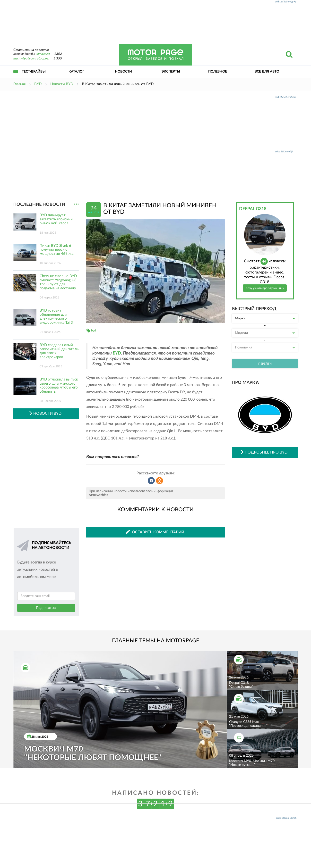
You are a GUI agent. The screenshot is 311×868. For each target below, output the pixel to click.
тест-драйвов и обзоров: (31, 59)
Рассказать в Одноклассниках (160, 481)
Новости (123, 72)
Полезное (218, 72)
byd (94, 331)
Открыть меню (16, 77)
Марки (265, 318)
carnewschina (99, 495)
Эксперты (171, 72)
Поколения (265, 347)
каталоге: (43, 54)
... (76, 204)
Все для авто (267, 72)
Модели (265, 333)
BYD (117, 353)
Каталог (76, 72)
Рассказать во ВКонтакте (151, 481)
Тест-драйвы (34, 72)
